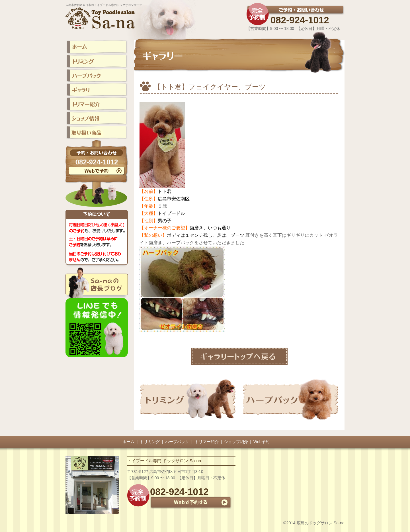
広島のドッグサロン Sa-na (321, 523)
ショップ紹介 (236, 442)
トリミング (150, 442)
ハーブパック (177, 442)
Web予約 (262, 442)
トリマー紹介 (207, 442)
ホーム (128, 442)
